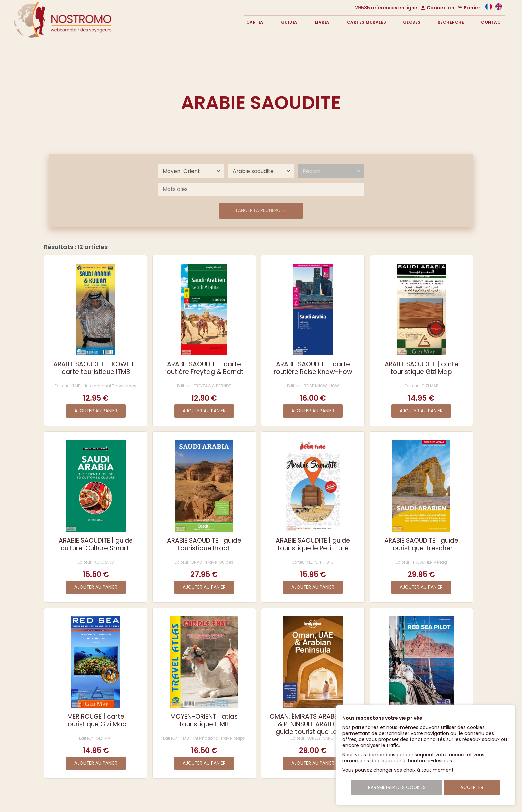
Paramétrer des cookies (397, 788)
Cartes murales (367, 22)
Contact (492, 22)
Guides (289, 22)
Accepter (472, 788)
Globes (412, 22)
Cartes (255, 22)
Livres (322, 22)
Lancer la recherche (261, 211)
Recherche (451, 22)
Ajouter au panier (96, 411)
